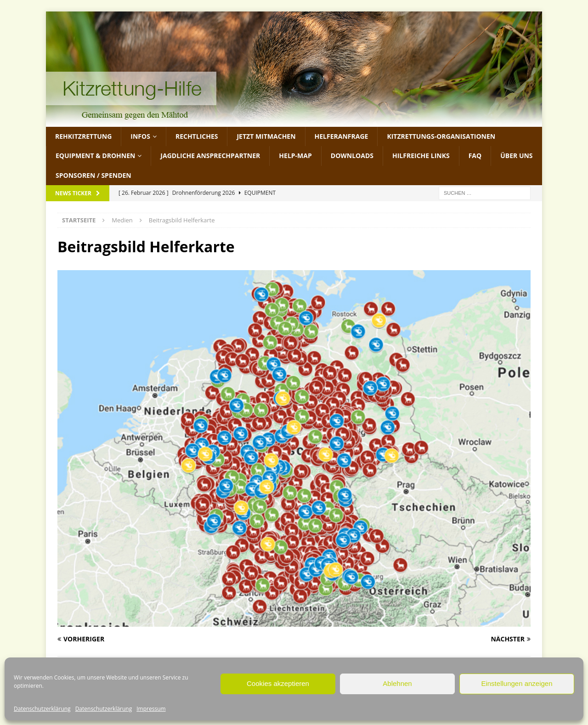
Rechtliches (197, 136)
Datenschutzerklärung (42, 709)
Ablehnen (397, 683)
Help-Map (295, 156)
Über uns (516, 156)
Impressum (151, 709)
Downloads (352, 156)
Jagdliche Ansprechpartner (210, 156)
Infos (140, 136)
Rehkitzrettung (83, 136)
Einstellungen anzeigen (517, 683)
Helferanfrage (342, 136)
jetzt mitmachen (266, 136)
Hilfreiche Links (421, 156)
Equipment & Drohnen (95, 156)
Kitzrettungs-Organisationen (441, 136)
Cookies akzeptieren (278, 683)
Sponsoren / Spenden (93, 175)
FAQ (475, 156)
